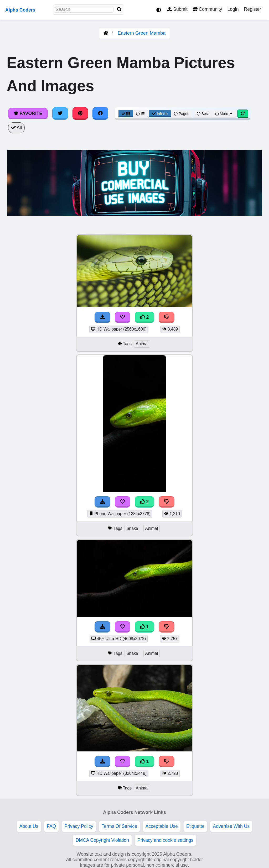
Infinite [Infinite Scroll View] (160, 114)
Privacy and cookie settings (165, 840)
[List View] (140, 114)
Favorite (28, 113)
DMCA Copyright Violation (102, 840)
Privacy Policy (79, 826)
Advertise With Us (231, 826)
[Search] (119, 10)
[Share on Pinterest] (80, 113)
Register (252, 9)
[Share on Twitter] (60, 113)
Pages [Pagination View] (182, 114)
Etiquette (195, 826)
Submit (177, 9)
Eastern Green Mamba (142, 33)
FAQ (51, 826)
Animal (142, 344)
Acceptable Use (162, 826)
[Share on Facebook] (100, 113)
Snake (132, 528)
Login (233, 9)
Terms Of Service (119, 826)
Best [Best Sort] (203, 114)
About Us (29, 826)
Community (207, 9)
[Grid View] (126, 114)
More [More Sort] (224, 114)
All (16, 128)
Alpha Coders (20, 10)
